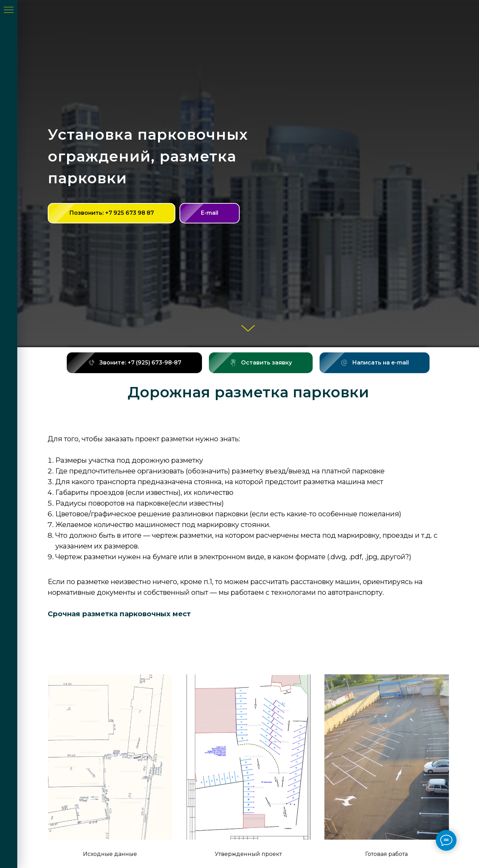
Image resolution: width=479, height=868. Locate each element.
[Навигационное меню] (9, 10)
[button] (261, 363)
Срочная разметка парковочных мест (119, 614)
